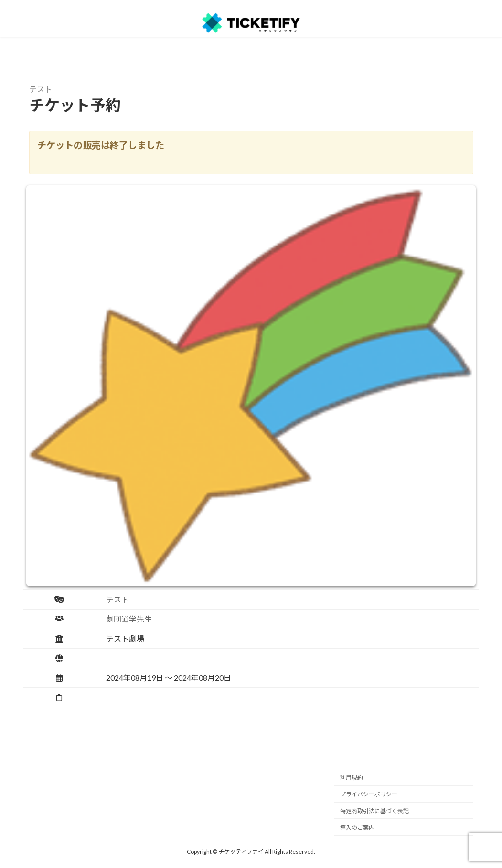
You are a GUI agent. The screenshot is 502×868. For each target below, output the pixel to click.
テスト (117, 599)
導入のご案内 (357, 827)
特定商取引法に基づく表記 (374, 811)
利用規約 (352, 777)
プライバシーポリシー (369, 794)
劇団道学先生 (129, 619)
